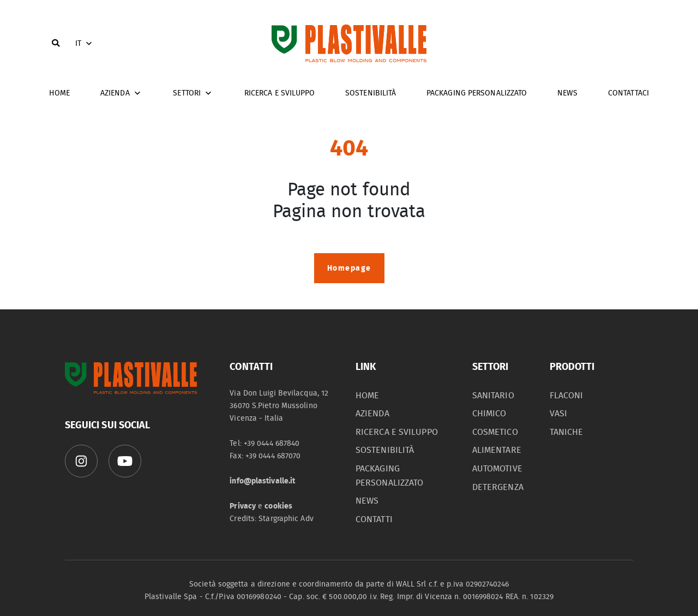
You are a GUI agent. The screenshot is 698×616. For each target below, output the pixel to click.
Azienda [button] (122, 93)
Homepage (349, 268)
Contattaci (628, 93)
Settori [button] (193, 93)
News (567, 93)
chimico (489, 414)
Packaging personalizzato (477, 93)
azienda (372, 414)
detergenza (498, 487)
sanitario (493, 396)
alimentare (497, 450)
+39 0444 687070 (273, 456)
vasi (558, 414)
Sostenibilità (371, 93)
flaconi (567, 396)
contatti (374, 519)
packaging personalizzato (389, 476)
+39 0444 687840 (272, 443)
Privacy (243, 506)
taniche (567, 432)
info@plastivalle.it (262, 481)
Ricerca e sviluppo (280, 93)
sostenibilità (385, 450)
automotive (497, 469)
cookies (278, 506)
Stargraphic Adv (286, 519)
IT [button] (85, 44)
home (59, 93)
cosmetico (495, 432)
